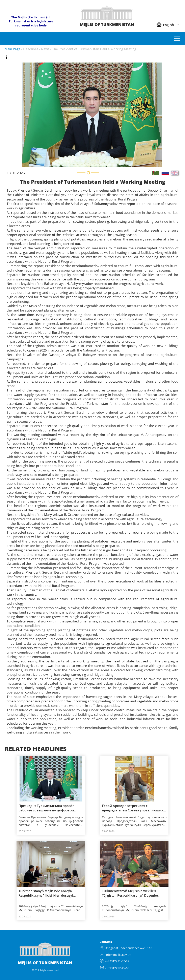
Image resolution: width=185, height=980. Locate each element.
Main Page (12, 49)
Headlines (31, 49)
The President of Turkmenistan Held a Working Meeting (94, 49)
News (45, 49)
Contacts (106, 942)
